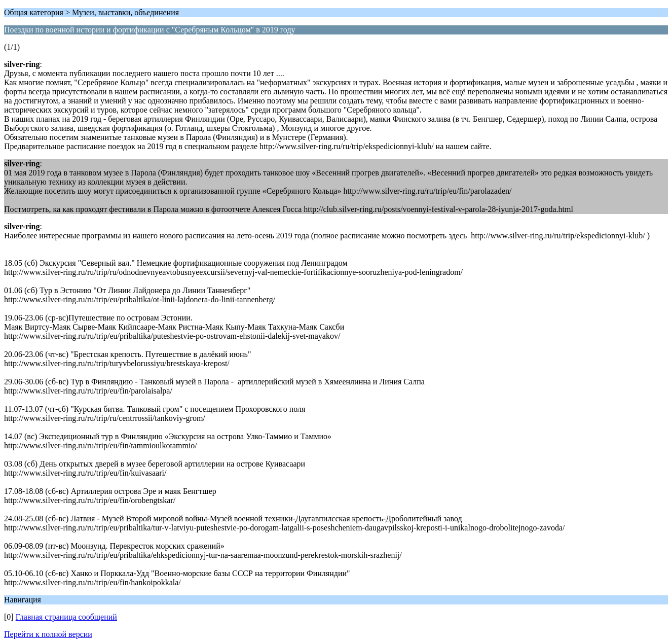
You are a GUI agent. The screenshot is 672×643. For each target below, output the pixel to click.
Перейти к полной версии (48, 634)
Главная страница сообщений (66, 617)
